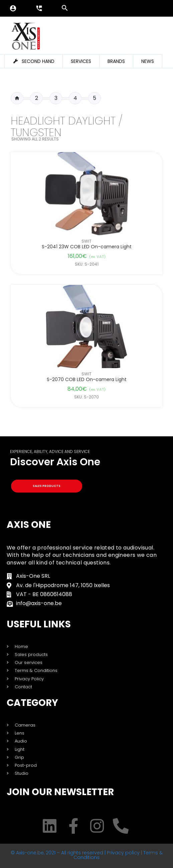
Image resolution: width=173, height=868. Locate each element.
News (148, 61)
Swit (86, 241)
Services (81, 61)
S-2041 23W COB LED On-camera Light (87, 247)
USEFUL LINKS (39, 624)
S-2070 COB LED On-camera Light (87, 380)
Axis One (29, 525)
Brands (116, 61)
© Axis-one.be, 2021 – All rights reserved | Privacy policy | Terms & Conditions (87, 855)
